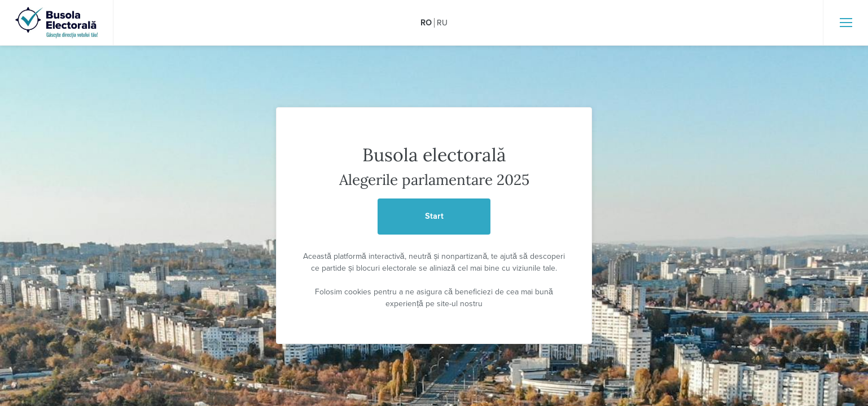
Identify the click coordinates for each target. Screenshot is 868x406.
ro (426, 23)
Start (434, 216)
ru (442, 23)
